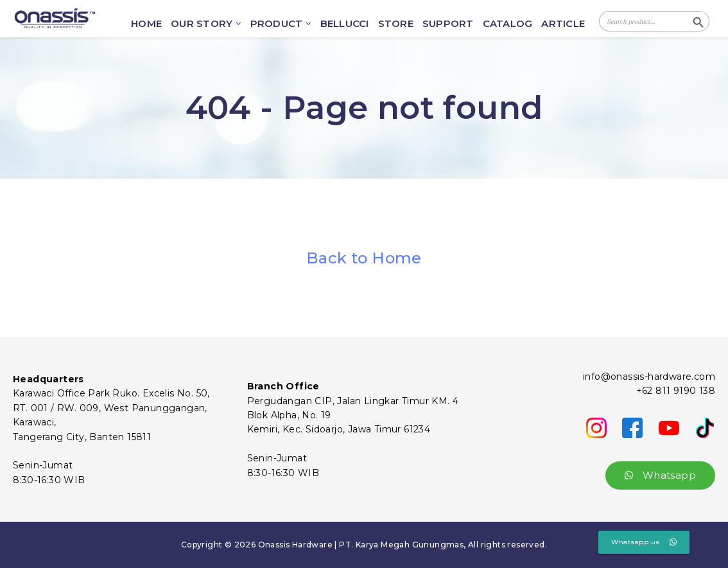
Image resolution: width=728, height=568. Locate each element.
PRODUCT (281, 24)
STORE (396, 24)
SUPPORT (448, 24)
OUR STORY (206, 24)
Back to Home (364, 258)
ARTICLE (563, 24)
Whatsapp (660, 475)
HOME (146, 24)
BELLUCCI (345, 24)
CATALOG (508, 24)
